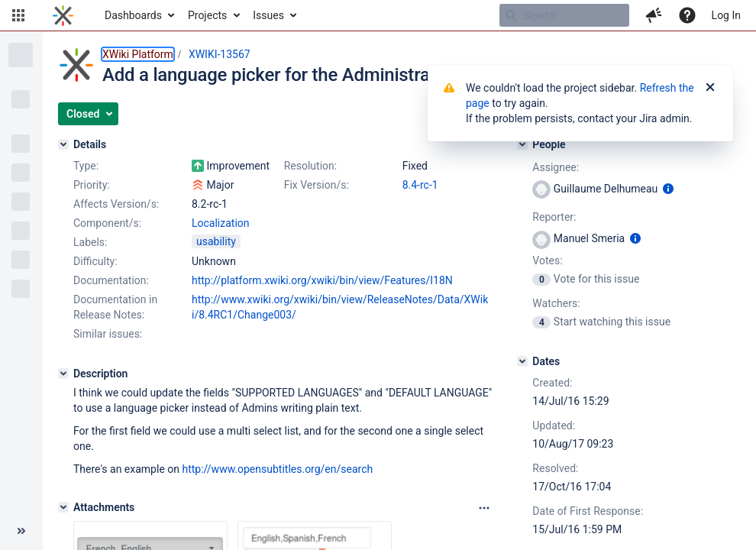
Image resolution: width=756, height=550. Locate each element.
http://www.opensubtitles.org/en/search (277, 469)
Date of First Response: (588, 511)
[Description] (63, 374)
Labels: (90, 242)
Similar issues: (108, 334)
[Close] (710, 88)
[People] (522, 144)
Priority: (92, 185)
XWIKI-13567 (220, 54)
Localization (221, 223)
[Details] (63, 144)
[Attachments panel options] (484, 508)
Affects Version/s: (116, 204)
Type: (86, 166)
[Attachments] (63, 507)
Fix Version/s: (317, 185)
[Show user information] (668, 189)
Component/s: (107, 223)
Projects (207, 15)
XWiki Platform (138, 54)
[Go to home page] (63, 15)
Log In (726, 15)
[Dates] (522, 361)
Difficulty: (95, 261)
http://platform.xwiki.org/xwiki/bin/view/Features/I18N (322, 280)
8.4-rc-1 (420, 185)
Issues (268, 15)
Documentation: (111, 280)
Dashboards (133, 15)
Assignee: (556, 167)
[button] (18, 15)
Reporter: (554, 217)
